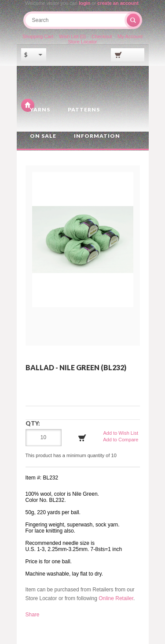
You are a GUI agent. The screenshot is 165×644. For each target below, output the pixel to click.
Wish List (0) (72, 36)
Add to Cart (82, 438)
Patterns (84, 109)
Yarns (40, 109)
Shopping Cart (38, 36)
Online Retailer (116, 598)
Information (97, 136)
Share (33, 615)
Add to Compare (121, 440)
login (84, 3)
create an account (118, 3)
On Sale (43, 136)
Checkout (102, 36)
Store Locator (82, 42)
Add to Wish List (121, 433)
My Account (130, 36)
